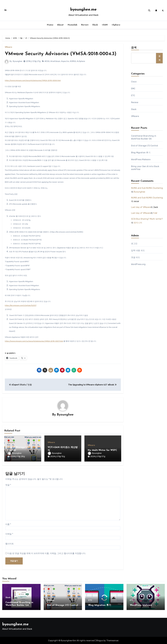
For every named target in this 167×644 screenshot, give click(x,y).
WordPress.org (138, 264)
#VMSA (73, 61)
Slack (95, 25)
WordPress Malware (141, 159)
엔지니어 (138, 223)
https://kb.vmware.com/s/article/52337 (21, 305)
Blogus (100, 640)
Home (50, 25)
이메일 (9, 533)
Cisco (134, 82)
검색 (134, 48)
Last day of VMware (141, 207)
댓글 (8, 484)
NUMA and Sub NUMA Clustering (147, 188)
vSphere (116, 25)
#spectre (65, 61)
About (60, 25)
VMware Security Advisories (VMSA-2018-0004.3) (62, 54)
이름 (8, 524)
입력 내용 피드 (138, 250)
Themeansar (112, 640)
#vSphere (81, 61)
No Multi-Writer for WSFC (102, 450)
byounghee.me (83, 10)
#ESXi (47, 61)
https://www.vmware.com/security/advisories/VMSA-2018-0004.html (33, 80)
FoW (155, 213)
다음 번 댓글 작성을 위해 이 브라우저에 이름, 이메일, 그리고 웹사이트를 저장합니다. (47, 553)
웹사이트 (10, 543)
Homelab (72, 25)
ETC (133, 95)
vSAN (105, 25)
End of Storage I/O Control (145, 146)
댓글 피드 (136, 257)
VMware (8, 47)
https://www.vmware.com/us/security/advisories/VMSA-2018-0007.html (34, 341)
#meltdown (55, 61)
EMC (133, 89)
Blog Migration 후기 (141, 153)
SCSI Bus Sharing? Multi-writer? (147, 219)
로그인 (134, 244)
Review (85, 25)
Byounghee (18, 61)
